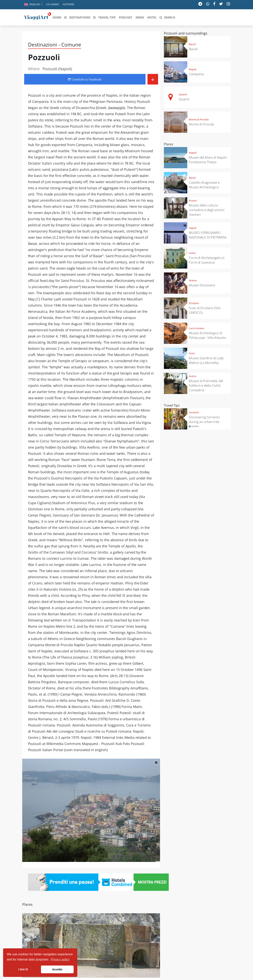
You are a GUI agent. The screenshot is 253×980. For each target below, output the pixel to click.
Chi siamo (53, 4)
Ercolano (194, 303)
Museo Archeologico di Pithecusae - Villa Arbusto (207, 335)
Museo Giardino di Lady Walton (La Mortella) (206, 360)
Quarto (183, 94)
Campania (196, 74)
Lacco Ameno (197, 328)
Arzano (193, 200)
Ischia (192, 253)
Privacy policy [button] (60, 959)
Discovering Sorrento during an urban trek (204, 419)
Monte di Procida (199, 119)
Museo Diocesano (202, 285)
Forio (192, 353)
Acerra (193, 376)
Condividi (85, 79)
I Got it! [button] (23, 969)
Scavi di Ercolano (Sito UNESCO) (205, 310)
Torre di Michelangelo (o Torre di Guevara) (207, 260)
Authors (69, 4)
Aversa (193, 280)
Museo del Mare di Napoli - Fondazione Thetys (208, 160)
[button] (33, 5)
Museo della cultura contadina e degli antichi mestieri (207, 210)
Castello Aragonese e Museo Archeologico (204, 185)
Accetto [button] (57, 969)
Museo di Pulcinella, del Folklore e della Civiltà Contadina (206, 385)
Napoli (193, 69)
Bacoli (192, 44)
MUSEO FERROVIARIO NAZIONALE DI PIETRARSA (208, 235)
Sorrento (194, 412)
